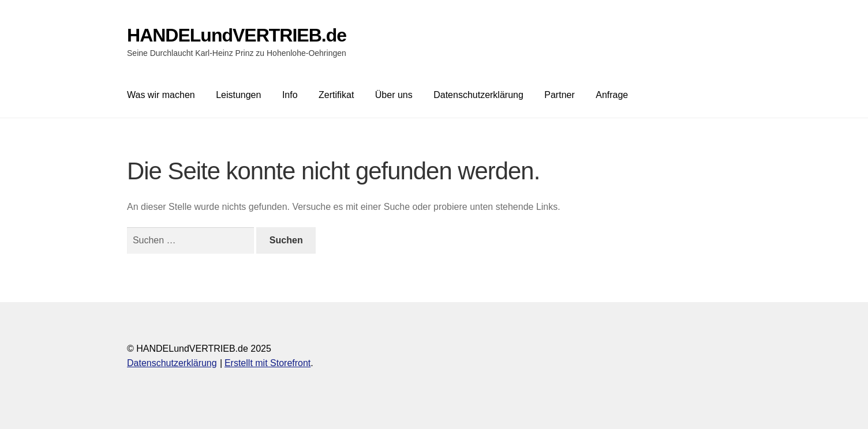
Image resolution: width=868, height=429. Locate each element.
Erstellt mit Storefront (267, 363)
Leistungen (238, 95)
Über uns (394, 95)
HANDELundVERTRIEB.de (237, 35)
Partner (559, 95)
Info (290, 95)
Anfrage (612, 95)
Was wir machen (161, 95)
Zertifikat (336, 95)
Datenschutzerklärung (478, 95)
